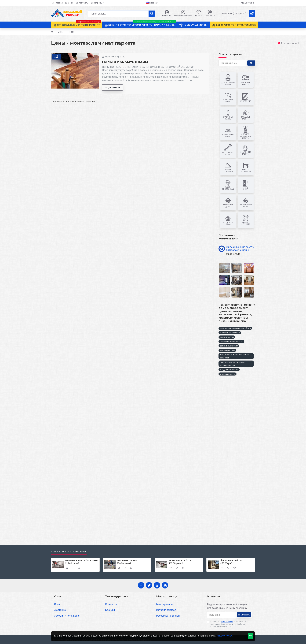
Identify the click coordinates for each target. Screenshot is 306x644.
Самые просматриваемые (69, 552)
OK (251, 636)
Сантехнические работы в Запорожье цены (240, 249)
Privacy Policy (225, 636)
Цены (60, 32)
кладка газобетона (229, 370)
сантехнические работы (231, 341)
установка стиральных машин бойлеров (235, 356)
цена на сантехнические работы (235, 328)
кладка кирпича (228, 374)
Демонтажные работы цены (82, 560)
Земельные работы (180, 560)
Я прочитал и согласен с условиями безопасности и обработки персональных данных (226, 624)
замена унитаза (227, 350)
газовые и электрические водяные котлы (232, 364)
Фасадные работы (231, 560)
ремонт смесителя (229, 346)
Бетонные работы (127, 560)
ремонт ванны (227, 337)
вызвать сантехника (230, 333)
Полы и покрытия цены (125, 62)
